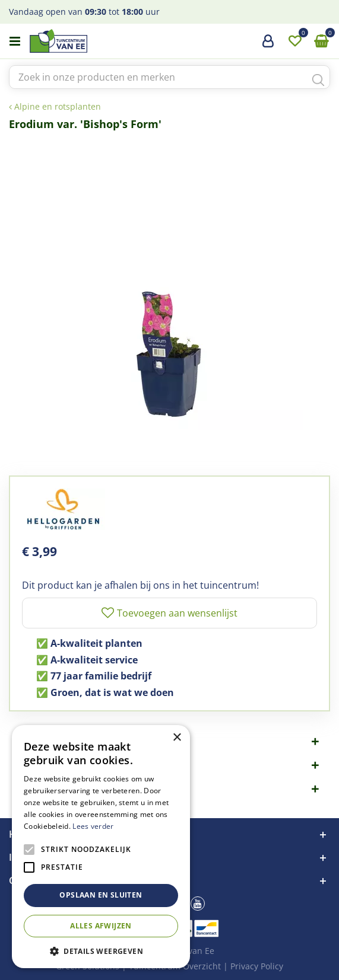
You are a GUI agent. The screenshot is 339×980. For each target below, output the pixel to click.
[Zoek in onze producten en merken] (170, 77)
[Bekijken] (321, 42)
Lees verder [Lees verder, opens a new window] (93, 826)
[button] (101, 951)
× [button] (177, 738)
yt (198, 904)
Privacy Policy (257, 966)
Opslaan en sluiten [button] (101, 895)
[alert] (101, 847)
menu (15, 42)
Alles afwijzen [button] (101, 926)
